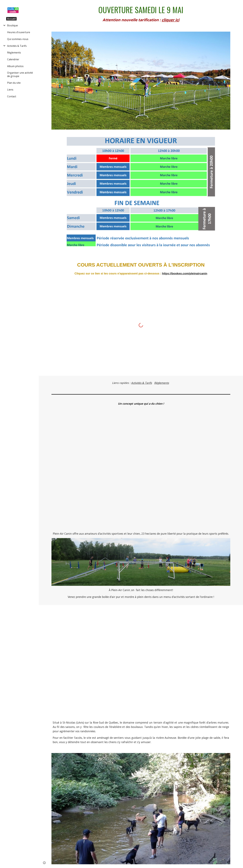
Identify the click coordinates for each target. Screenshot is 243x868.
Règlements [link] (14, 53)
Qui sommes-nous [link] (18, 39)
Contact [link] (12, 96)
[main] (141, 14)
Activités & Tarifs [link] (17, 46)
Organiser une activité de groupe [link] (20, 74)
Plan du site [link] (14, 83)
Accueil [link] (11, 19)
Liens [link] (10, 90)
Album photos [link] (15, 66)
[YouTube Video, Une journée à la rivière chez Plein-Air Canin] (141, 660)
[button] (239, 4)
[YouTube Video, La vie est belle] (141, 469)
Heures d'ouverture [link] (19, 32)
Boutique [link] (12, 25)
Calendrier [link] (13, 59)
